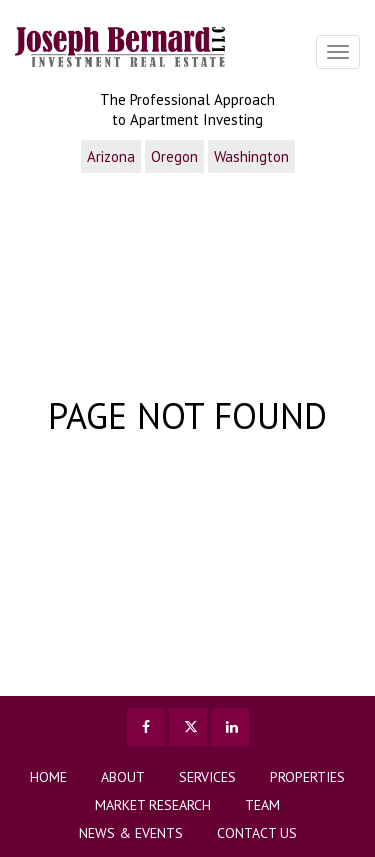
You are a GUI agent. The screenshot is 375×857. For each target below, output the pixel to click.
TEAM (262, 805)
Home (48, 777)
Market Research (153, 805)
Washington (251, 156)
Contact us (257, 833)
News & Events (131, 833)
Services (207, 777)
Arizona (111, 156)
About (123, 777)
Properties (307, 777)
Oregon (174, 156)
